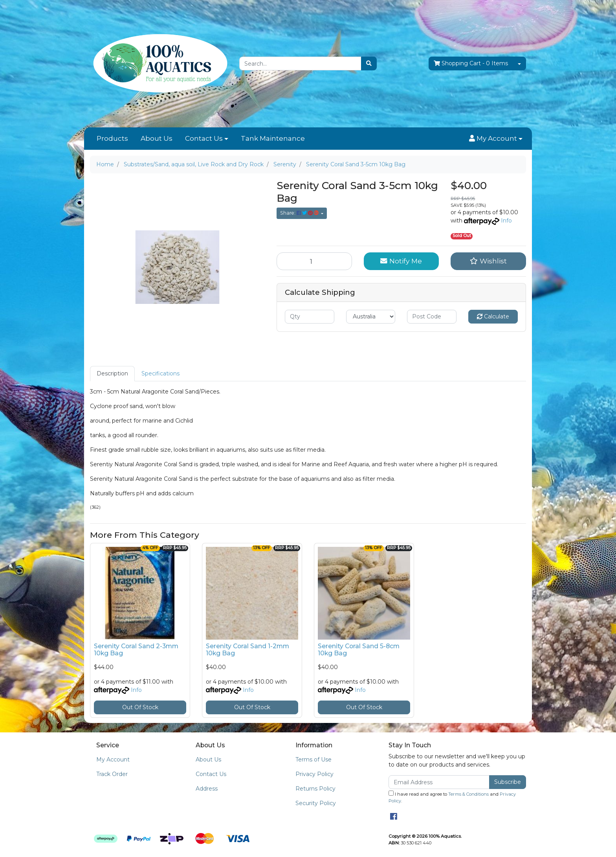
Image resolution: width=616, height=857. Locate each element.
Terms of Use (313, 760)
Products (112, 138)
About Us (157, 138)
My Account (113, 760)
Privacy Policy (314, 774)
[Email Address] (439, 782)
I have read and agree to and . (452, 797)
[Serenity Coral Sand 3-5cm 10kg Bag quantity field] (314, 261)
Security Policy (316, 803)
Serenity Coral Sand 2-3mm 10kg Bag (136, 650)
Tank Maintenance (273, 138)
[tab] (112, 374)
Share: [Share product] (300, 213)
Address (207, 789)
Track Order (112, 774)
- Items (471, 63)
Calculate (493, 316)
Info (506, 221)
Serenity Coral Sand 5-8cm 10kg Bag (359, 650)
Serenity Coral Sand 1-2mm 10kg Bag (247, 650)
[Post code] (432, 317)
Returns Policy (315, 789)
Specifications (160, 373)
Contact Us (204, 138)
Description (112, 373)
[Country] (371, 317)
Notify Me (401, 261)
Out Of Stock (140, 707)
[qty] (310, 317)
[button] (496, 139)
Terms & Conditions (468, 794)
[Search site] (369, 63)
